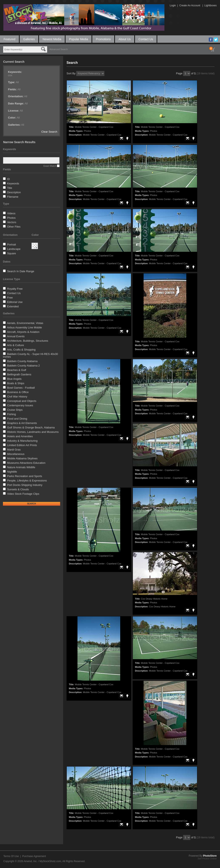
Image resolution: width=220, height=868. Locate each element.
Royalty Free (15, 289)
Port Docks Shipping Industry (25, 485)
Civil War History (17, 397)
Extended (13, 306)
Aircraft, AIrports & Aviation (23, 332)
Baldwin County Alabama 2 (23, 366)
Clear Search (49, 132)
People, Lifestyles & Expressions (27, 481)
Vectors (12, 222)
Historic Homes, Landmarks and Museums (33, 432)
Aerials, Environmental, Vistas (25, 323)
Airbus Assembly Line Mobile (24, 327)
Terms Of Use (11, 856)
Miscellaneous (16, 454)
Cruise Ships (15, 410)
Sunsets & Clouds (18, 489)
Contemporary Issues (20, 405)
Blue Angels (14, 379)
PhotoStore (210, 856)
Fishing (12, 414)
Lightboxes (211, 5)
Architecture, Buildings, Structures (28, 341)
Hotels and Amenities (20, 436)
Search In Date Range (21, 271)
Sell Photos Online (207, 859)
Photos (11, 218)
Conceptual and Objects (22, 401)
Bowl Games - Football (21, 388)
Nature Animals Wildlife (21, 467)
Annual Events (16, 336)
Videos (11, 213)
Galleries (29, 39)
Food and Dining (17, 419)
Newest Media (52, 39)
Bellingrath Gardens (19, 374)
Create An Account (190, 5)
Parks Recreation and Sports (25, 476)
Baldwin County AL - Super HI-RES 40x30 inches (30, 355)
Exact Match (50, 166)
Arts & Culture (15, 345)
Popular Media (79, 39)
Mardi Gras (14, 450)
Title (9, 188)
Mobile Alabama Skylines (22, 458)
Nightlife (12, 472)
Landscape (14, 249)
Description (14, 192)
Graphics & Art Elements (22, 423)
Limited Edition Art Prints (22, 445)
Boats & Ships (16, 383)
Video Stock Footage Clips (23, 494)
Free (10, 298)
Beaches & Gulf (17, 370)
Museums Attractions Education (26, 463)
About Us (125, 39)
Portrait (12, 245)
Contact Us (146, 39)
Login (173, 5)
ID (9, 179)
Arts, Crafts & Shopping (21, 350)
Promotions (103, 39)
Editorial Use (15, 302)
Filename (13, 197)
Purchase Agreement (34, 856)
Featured (9, 39)
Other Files (14, 227)
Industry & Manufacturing (22, 441)
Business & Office (18, 392)
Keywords (13, 183)
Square (12, 253)
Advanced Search (59, 49)
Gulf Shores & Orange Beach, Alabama (31, 427)
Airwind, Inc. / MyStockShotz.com (42, 861)
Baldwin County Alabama (22, 361)
